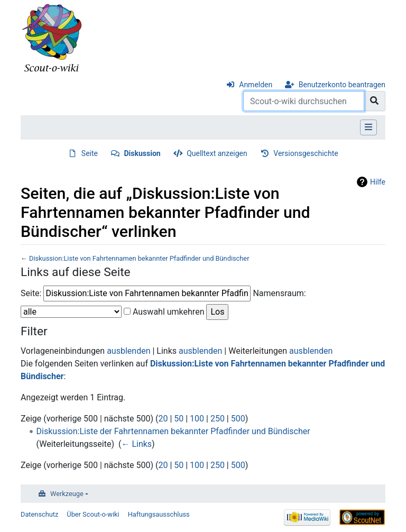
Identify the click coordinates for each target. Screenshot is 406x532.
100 (197, 419)
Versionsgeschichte (306, 153)
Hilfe (378, 182)
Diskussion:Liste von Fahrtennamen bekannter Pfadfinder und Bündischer (139, 258)
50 (179, 419)
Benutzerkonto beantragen (342, 85)
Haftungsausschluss (159, 514)
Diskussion (142, 153)
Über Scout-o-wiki (93, 514)
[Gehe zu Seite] (375, 101)
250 (218, 419)
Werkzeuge (67, 494)
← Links (136, 444)
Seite (90, 153)
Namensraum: (279, 293)
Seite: (31, 293)
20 (163, 419)
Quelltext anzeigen (217, 153)
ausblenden (128, 351)
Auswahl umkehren (169, 312)
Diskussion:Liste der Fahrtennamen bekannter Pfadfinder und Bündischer (173, 431)
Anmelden (256, 85)
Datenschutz (39, 514)
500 (238, 419)
